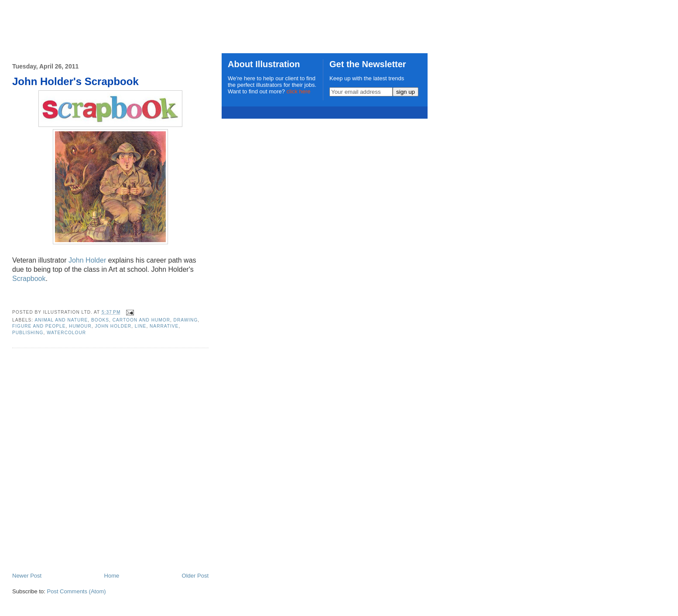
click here (299, 91)
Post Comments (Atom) (77, 591)
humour (80, 326)
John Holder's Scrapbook (75, 81)
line (141, 326)
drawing (186, 320)
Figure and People (39, 326)
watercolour (66, 333)
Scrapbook (29, 279)
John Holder (87, 260)
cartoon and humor (141, 320)
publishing (28, 333)
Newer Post (27, 576)
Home (112, 576)
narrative (164, 326)
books (100, 320)
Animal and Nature (61, 320)
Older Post (195, 576)
